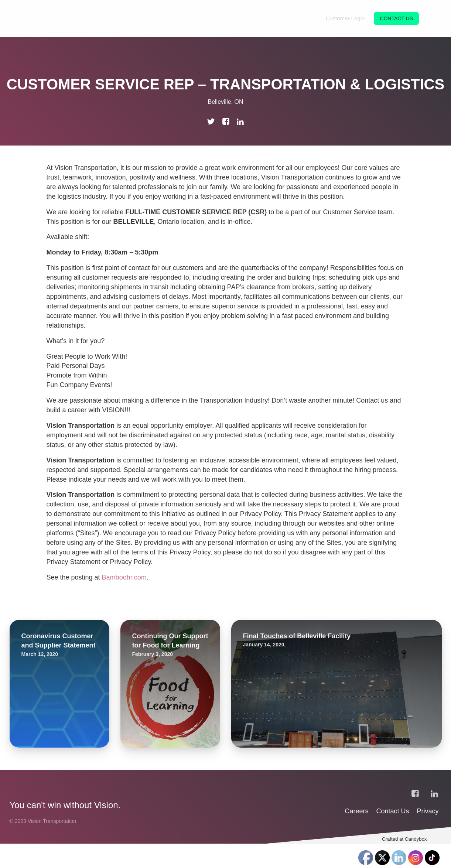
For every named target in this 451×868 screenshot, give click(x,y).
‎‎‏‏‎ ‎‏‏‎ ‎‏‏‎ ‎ (436, 845)
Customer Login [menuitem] (345, 18)
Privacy (428, 835)
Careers (357, 835)
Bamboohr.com (124, 577)
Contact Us (394, 835)
